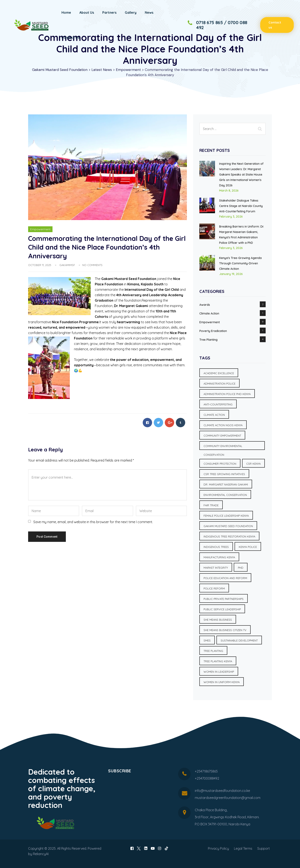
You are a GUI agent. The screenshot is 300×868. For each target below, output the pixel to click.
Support (264, 848)
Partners (109, 12)
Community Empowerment (222, 436)
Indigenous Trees (216, 547)
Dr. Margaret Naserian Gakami (226, 484)
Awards (205, 305)
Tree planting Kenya (218, 661)
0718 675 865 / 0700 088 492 (222, 25)
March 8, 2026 (229, 191)
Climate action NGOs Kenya (223, 425)
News (149, 12)
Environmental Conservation (225, 495)
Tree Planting (208, 340)
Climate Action (209, 313)
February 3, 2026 (231, 217)
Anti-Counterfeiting (218, 404)
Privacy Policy (218, 848)
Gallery (131, 12)
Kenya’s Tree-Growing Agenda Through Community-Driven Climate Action (240, 263)
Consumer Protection (220, 464)
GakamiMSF (67, 265)
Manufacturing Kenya (219, 557)
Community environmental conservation (223, 447)
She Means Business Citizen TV (225, 630)
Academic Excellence (219, 373)
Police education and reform (225, 578)
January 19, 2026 (231, 274)
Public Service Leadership (222, 609)
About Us (87, 12)
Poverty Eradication (213, 331)
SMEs (207, 640)
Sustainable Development (239, 640)
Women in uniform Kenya (222, 682)
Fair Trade (211, 505)
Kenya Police (248, 547)
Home (66, 12)
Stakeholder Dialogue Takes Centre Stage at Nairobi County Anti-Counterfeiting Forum (241, 206)
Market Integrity (216, 568)
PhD (241, 568)
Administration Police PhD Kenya (227, 394)
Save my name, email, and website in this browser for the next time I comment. (93, 522)
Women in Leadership (219, 672)
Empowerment (40, 229)
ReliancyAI (41, 854)
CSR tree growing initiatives (224, 474)
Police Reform (214, 588)
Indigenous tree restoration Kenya (229, 536)
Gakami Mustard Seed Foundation (228, 526)
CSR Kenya (253, 464)
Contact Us (70, 37)
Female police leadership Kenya (226, 516)
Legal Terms (243, 848)
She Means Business (218, 620)
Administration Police (219, 384)
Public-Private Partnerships (224, 599)
